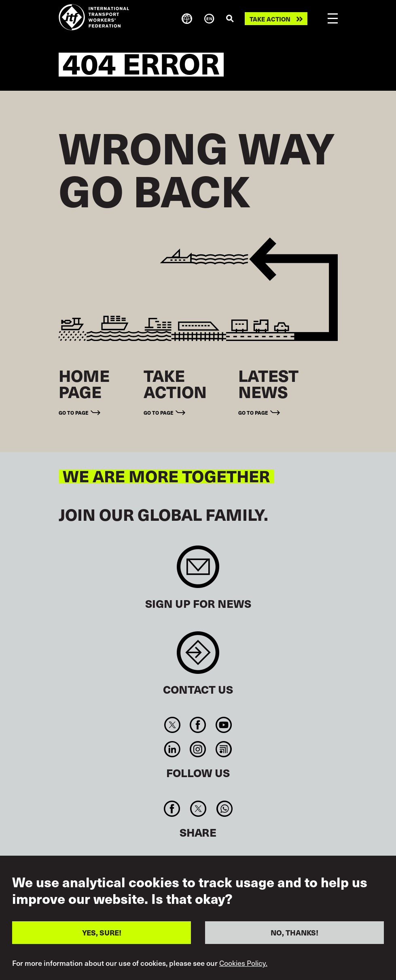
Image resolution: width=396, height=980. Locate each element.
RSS (223, 749)
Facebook (198, 725)
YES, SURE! (102, 932)
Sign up (198, 571)
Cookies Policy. (243, 963)
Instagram (198, 749)
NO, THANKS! (294, 932)
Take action (270, 19)
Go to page (74, 412)
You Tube (223, 725)
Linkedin (173, 749)
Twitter (173, 725)
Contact (198, 657)
